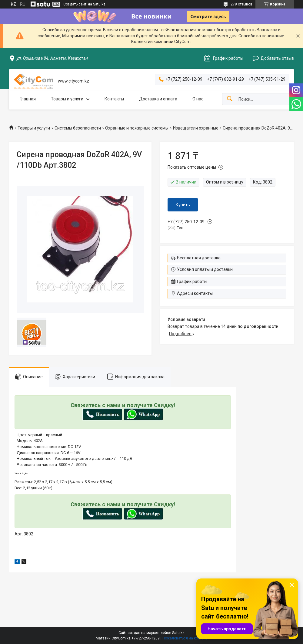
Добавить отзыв (277, 58)
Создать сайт (75, 4)
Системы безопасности (78, 128)
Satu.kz (178, 633)
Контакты (114, 99)
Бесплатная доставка (199, 258)
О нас (198, 99)
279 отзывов (241, 4)
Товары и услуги (67, 99)
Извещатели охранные (196, 128)
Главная (28, 99)
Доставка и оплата (158, 99)
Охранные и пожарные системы (137, 128)
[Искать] (230, 99)
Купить (183, 205)
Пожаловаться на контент (185, 638)
